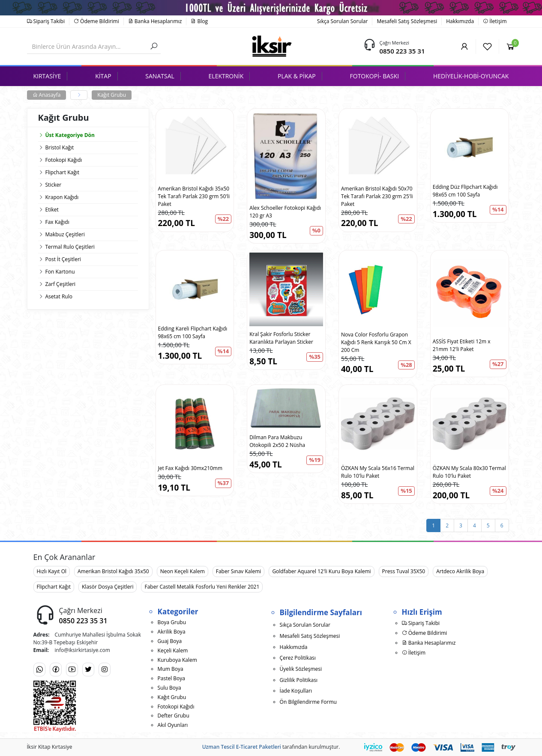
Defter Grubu (174, 716)
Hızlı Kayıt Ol (52, 571)
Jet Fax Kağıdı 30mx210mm (190, 468)
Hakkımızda (460, 21)
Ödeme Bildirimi (96, 21)
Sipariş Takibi (46, 21)
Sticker (54, 185)
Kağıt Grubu (112, 95)
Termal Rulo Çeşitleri (70, 247)
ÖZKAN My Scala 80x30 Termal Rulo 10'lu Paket (469, 472)
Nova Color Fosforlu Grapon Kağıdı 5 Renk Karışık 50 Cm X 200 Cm (376, 342)
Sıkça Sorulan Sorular (342, 21)
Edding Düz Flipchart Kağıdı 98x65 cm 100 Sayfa (465, 191)
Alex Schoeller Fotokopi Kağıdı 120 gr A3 (285, 212)
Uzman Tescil (219, 747)
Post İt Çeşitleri (63, 259)
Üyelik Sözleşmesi (301, 669)
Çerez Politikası (298, 658)
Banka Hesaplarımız (155, 21)
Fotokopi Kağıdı (64, 160)
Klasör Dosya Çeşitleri (108, 587)
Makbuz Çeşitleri (65, 234)
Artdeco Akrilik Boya (460, 571)
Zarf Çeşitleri (61, 284)
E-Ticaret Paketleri (259, 747)
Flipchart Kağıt (63, 172)
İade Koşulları (296, 691)
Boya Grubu (172, 622)
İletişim (495, 21)
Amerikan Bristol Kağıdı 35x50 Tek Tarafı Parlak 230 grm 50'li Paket (194, 196)
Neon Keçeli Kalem (183, 571)
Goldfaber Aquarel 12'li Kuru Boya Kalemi (321, 571)
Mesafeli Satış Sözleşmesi (407, 21)
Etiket (52, 210)
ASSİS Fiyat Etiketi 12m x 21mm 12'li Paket (462, 345)
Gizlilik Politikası (299, 680)
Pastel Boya (171, 678)
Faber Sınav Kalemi (239, 571)
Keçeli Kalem (173, 650)
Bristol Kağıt (60, 147)
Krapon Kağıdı (62, 197)
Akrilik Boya (172, 632)
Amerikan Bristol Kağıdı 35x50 (113, 571)
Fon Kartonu (60, 272)
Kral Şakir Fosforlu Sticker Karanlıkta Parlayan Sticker (281, 338)
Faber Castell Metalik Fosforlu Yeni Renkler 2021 (202, 587)
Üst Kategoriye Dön (66, 135)
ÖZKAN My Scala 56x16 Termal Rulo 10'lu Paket (378, 472)
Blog (199, 21)
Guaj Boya (170, 641)
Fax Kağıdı (57, 222)
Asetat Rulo (59, 296)
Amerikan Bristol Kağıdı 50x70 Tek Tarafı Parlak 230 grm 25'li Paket (377, 196)
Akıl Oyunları (173, 725)
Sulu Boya (169, 688)
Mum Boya (171, 669)
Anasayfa (47, 95)
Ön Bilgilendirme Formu (308, 702)
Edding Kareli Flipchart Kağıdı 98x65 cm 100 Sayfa (193, 332)
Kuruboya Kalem (177, 660)
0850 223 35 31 (402, 51)
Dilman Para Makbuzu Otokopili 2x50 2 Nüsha (277, 441)
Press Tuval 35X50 (404, 571)
